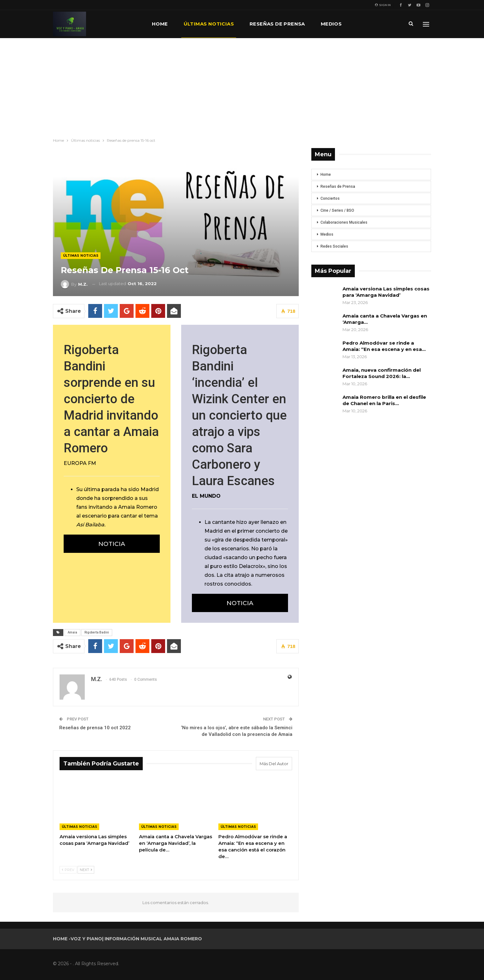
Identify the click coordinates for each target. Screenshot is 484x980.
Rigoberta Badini (97, 632)
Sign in (383, 5)
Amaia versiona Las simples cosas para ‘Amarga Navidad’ (386, 292)
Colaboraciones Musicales (344, 222)
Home (160, 24)
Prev (68, 870)
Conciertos (330, 198)
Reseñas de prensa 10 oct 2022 (95, 728)
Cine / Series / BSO (337, 210)
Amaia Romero (138, 507)
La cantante (220, 522)
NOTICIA (112, 544)
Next (86, 870)
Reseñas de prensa (277, 24)
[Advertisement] (242, 85)
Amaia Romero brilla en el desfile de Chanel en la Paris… (384, 400)
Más (363, 24)
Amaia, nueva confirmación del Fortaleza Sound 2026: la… (382, 373)
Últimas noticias (209, 24)
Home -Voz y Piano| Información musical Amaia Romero (127, 939)
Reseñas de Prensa (338, 186)
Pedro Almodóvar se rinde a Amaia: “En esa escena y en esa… (384, 346)
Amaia (72, 632)
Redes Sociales (334, 246)
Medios (331, 24)
